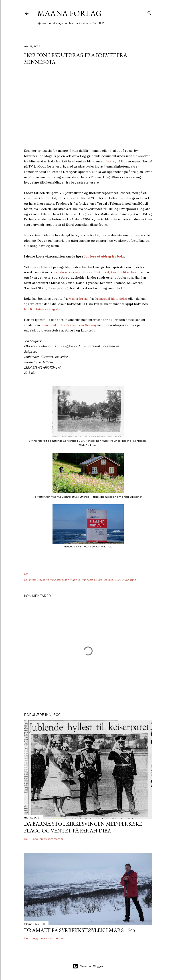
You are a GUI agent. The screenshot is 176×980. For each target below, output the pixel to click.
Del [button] (26, 574)
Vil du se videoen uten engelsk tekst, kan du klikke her (96, 272)
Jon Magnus (72, 580)
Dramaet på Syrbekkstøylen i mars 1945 (80, 930)
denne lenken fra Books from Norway (69, 325)
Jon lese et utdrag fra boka (104, 256)
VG (109, 161)
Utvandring (129, 580)
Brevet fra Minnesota (50, 580)
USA (117, 580)
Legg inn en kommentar (47, 839)
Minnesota (88, 580)
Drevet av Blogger (88, 966)
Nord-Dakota (105, 580)
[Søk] (150, 12)
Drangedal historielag (111, 299)
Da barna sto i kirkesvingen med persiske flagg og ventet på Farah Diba (83, 827)
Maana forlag (70, 13)
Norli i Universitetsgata (42, 309)
